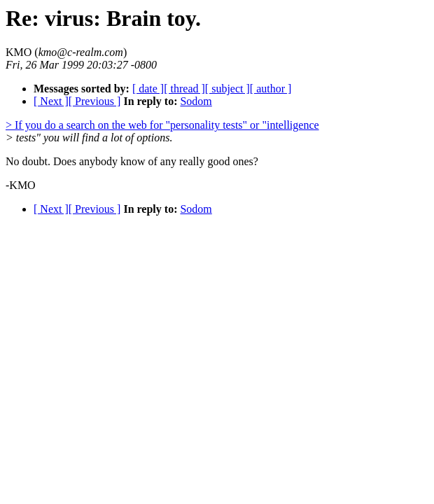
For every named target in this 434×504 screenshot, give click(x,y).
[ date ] (148, 89)
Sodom (196, 101)
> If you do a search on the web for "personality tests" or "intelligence (162, 125)
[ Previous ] (95, 101)
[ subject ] (227, 89)
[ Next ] (51, 101)
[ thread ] (184, 89)
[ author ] (271, 89)
